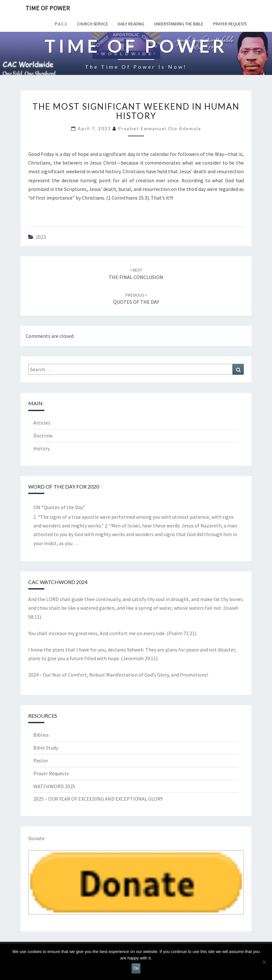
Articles (42, 423)
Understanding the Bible (179, 24)
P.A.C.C (61, 24)
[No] (264, 962)
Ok (136, 968)
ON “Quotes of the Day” (59, 507)
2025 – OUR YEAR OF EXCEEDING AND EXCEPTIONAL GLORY (98, 799)
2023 (41, 237)
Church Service (93, 24)
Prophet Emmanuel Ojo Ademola (160, 128)
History (42, 448)
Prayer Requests (230, 24)
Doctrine (43, 436)
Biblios (41, 735)
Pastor (41, 760)
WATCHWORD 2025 (54, 786)
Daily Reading (131, 24)
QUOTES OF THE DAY (136, 299)
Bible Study (46, 748)
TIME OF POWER (48, 8)
